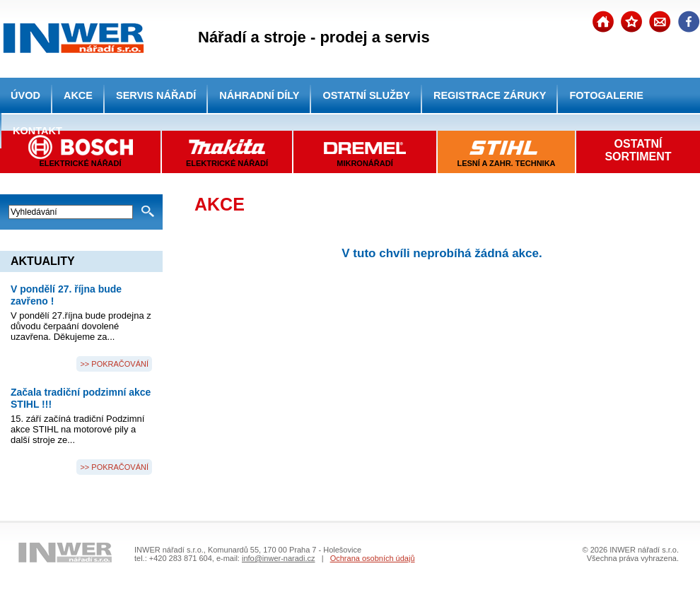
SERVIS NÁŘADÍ (156, 95)
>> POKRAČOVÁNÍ (114, 364)
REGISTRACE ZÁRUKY (490, 95)
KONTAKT (37, 131)
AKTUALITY (43, 261)
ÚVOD (25, 95)
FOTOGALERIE (606, 95)
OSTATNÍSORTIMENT (638, 150)
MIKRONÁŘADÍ (364, 163)
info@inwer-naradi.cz (279, 558)
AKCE (78, 95)
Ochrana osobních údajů (373, 558)
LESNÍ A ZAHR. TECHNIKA (506, 163)
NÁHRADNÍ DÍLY (259, 95)
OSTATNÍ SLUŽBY (366, 95)
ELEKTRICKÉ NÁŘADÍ (227, 163)
